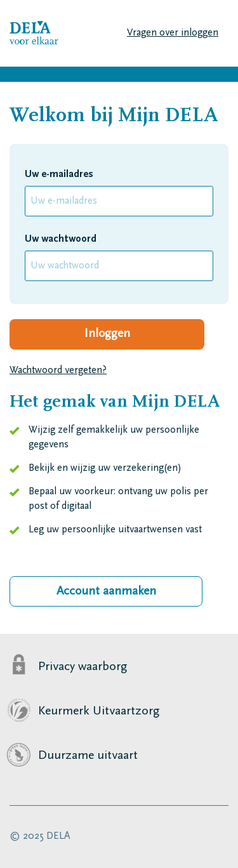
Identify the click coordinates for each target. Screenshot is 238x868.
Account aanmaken (106, 592)
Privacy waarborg (83, 667)
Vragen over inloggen (173, 33)
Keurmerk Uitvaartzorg (99, 711)
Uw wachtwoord (61, 239)
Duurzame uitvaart (88, 756)
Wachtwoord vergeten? (58, 371)
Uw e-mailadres (59, 174)
